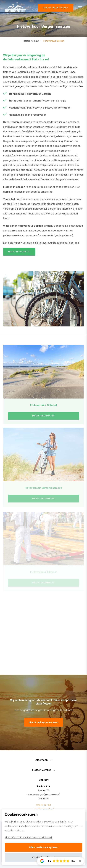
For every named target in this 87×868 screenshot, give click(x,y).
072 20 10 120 (44, 805)
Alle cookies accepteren (44, 847)
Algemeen (42, 760)
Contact (44, 780)
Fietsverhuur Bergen (54, 41)
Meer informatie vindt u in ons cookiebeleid (28, 838)
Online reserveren (56, 8)
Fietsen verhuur (31, 41)
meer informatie (19, 252)
